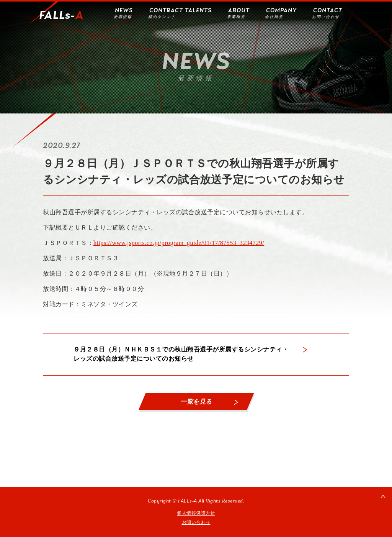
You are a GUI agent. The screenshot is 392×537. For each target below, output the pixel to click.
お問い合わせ (196, 522)
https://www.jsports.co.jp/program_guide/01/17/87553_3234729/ (179, 243)
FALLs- (61, 16)
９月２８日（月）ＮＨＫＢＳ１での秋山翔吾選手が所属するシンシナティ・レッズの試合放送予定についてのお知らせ (181, 354)
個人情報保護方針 (196, 513)
